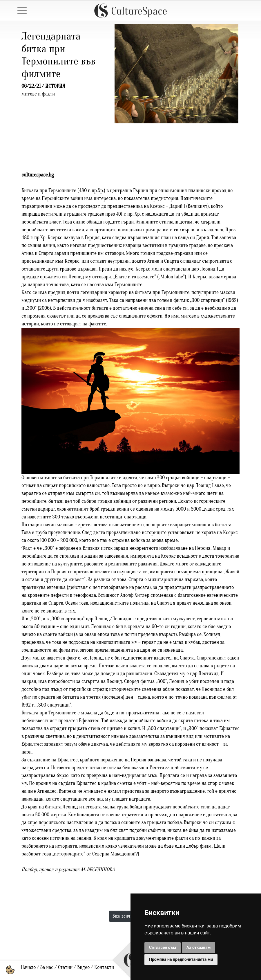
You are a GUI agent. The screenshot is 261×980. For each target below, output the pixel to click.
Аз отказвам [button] (199, 947)
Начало (28, 967)
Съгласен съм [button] (163, 947)
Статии (65, 967)
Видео (83, 967)
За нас (47, 967)
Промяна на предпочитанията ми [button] (181, 959)
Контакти (104, 967)
